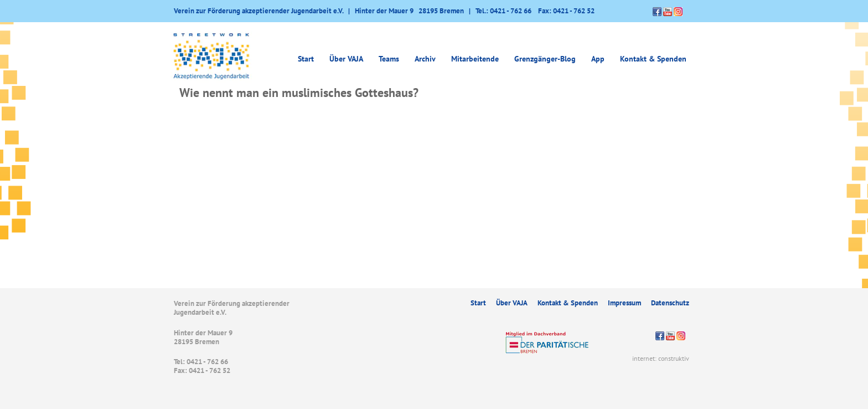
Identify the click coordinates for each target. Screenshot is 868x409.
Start (306, 59)
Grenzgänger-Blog (545, 59)
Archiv (425, 59)
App (598, 59)
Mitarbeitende (475, 59)
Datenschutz (670, 303)
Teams (389, 59)
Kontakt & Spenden (653, 59)
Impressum (624, 303)
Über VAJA (346, 59)
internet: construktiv (661, 358)
